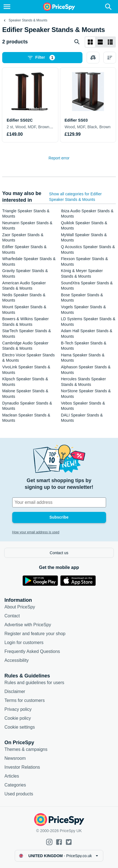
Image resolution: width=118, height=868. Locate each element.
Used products (19, 794)
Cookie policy (18, 718)
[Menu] (7, 7)
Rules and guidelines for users (34, 683)
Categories (15, 785)
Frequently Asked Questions (32, 651)
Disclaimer (15, 691)
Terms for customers (25, 700)
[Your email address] (59, 502)
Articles (12, 776)
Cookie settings (20, 727)
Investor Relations (22, 767)
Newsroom (15, 758)
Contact (12, 616)
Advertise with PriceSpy (28, 625)
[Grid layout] (90, 42)
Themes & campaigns (26, 749)
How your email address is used (36, 532)
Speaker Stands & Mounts (28, 20)
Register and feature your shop (35, 634)
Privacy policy (18, 709)
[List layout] (100, 42)
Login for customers (24, 643)
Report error (59, 158)
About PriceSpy (20, 607)
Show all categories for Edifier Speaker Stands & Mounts (76, 197)
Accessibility (17, 660)
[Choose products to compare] (93, 58)
